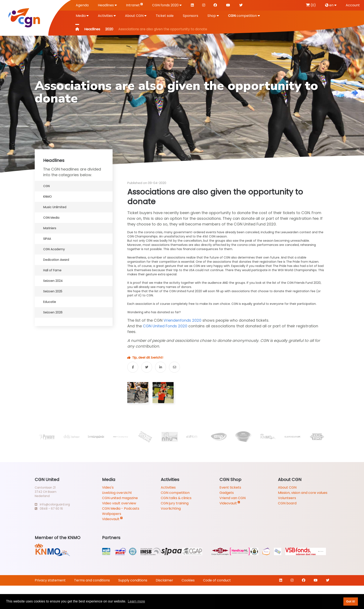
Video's (108, 487)
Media (82, 16)
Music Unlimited (55, 207)
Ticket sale (165, 16)
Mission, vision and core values (303, 493)
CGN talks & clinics (176, 498)
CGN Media (51, 218)
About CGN (136, 16)
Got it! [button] (351, 601)
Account (353, 5)
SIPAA (47, 239)
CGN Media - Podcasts (121, 508)
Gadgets (227, 493)
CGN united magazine (120, 498)
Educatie (50, 302)
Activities (107, 16)
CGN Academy (54, 249)
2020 (109, 29)
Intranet (134, 5)
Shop (213, 16)
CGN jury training (175, 503)
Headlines (107, 5)
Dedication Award (56, 260)
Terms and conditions (92, 580)
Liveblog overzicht (117, 493)
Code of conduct (217, 580)
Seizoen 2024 (53, 281)
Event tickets (230, 487)
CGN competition (175, 493)
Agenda (82, 5)
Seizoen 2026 (53, 312)
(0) (311, 5)
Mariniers (50, 228)
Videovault (112, 519)
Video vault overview (119, 503)
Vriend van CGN (232, 498)
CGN (46, 186)
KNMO (47, 197)
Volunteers (287, 498)
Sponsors (191, 16)
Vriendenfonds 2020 (182, 320)
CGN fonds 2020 (167, 5)
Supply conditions (133, 580)
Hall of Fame (52, 270)
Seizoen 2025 (53, 291)
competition (244, 16)
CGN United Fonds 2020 (165, 326)
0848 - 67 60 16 (49, 509)
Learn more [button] (136, 601)
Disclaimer (164, 580)
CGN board (287, 503)
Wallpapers (112, 514)
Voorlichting (171, 508)
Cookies (188, 580)
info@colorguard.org (52, 504)
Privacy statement (50, 580)
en (331, 5)
